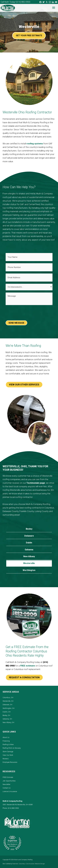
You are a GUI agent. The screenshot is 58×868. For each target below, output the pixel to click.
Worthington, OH (9, 708)
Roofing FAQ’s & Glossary (12, 748)
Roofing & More (8, 744)
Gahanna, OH (7, 719)
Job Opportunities (9, 781)
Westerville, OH (8, 701)
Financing (6, 741)
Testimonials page (36, 483)
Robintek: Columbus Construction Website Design (29, 864)
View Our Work (8, 755)
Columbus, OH (8, 697)
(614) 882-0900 (23, 2)
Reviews (6, 759)
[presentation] (25, 313)
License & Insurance (10, 791)
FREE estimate (28, 666)
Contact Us (7, 788)
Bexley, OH (6, 715)
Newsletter (6, 784)
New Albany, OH (8, 722)
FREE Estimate (8, 777)
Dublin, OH (7, 712)
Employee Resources (10, 762)
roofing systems (35, 144)
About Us (6, 737)
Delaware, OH (7, 705)
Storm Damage (8, 752)
